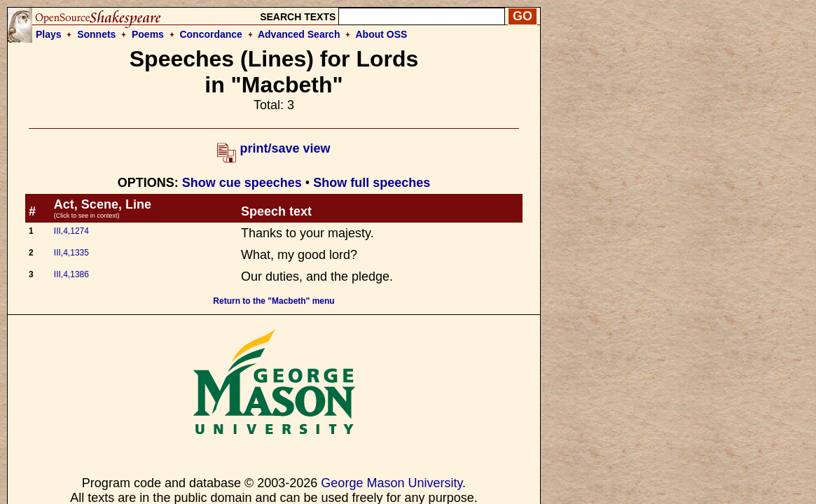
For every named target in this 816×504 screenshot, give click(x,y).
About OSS (382, 34)
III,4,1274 (71, 231)
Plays (49, 34)
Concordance (210, 34)
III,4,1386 (71, 274)
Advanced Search (299, 34)
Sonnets (96, 34)
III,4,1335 (71, 253)
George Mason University (392, 483)
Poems (148, 34)
